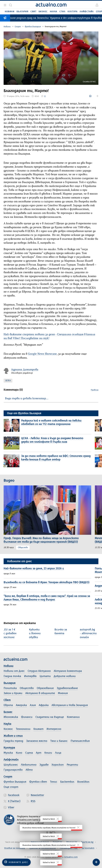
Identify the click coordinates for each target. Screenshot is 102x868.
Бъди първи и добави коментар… (27, 398)
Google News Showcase (42, 354)
